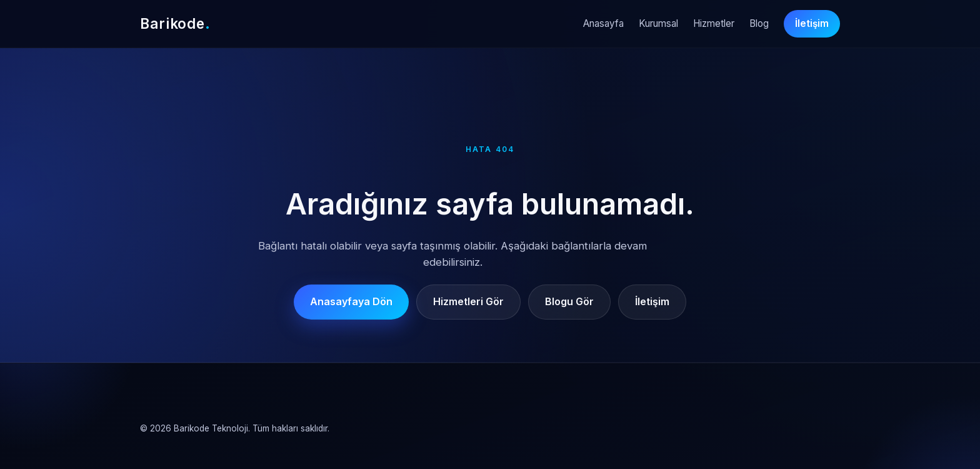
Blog (759, 23)
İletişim (812, 23)
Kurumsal (658, 23)
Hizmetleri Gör (468, 301)
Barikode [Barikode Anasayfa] (175, 23)
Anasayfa (603, 23)
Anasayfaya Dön (351, 301)
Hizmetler (714, 23)
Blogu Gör (569, 301)
